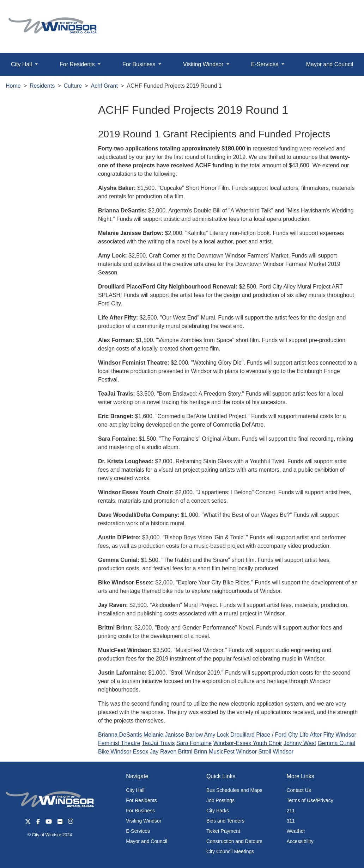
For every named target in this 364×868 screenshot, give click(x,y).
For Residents (141, 800)
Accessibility (300, 841)
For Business (140, 811)
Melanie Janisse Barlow (173, 735)
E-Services (138, 831)
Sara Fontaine (194, 743)
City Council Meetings (230, 851)
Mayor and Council (147, 841)
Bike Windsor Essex (123, 752)
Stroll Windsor (276, 752)
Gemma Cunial (337, 743)
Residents (42, 86)
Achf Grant (104, 86)
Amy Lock (217, 735)
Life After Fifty (317, 735)
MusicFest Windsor (233, 752)
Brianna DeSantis (120, 735)
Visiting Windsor (144, 821)
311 (290, 821)
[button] (343, 13)
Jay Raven (163, 752)
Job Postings (220, 800)
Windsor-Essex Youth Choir (248, 743)
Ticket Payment (223, 831)
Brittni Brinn (193, 752)
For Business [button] (140, 64)
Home (13, 86)
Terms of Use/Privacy (310, 800)
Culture (73, 86)
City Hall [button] (22, 64)
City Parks (218, 811)
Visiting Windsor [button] (204, 64)
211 (290, 811)
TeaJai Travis (158, 743)
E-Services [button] (266, 64)
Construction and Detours (234, 841)
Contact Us (299, 790)
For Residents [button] (78, 64)
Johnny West (300, 743)
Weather (296, 831)
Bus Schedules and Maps (234, 790)
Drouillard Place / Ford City (264, 735)
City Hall (135, 790)
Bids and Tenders (225, 821)
